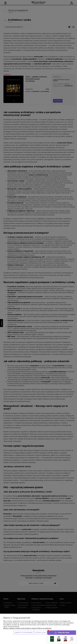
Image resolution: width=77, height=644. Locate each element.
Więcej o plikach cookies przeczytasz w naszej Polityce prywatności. (27, 628)
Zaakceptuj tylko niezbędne (24, 633)
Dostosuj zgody (40, 633)
